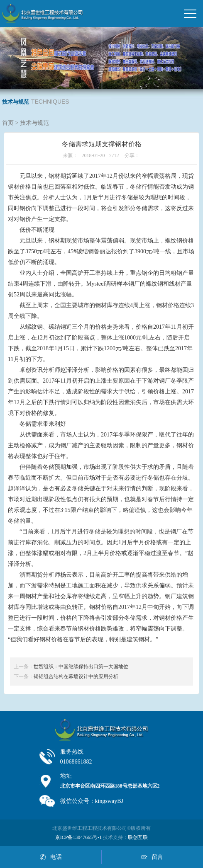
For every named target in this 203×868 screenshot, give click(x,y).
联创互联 (138, 837)
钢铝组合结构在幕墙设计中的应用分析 (76, 676)
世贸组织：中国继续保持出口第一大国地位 (81, 667)
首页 (8, 123)
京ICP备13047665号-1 (79, 837)
